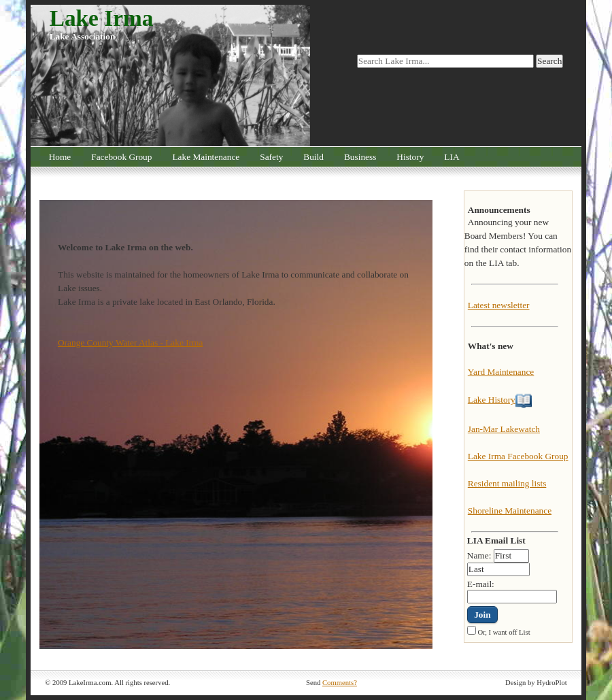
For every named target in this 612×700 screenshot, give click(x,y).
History (410, 157)
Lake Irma (102, 18)
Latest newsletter (499, 305)
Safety (271, 157)
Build (313, 157)
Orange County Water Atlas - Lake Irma (130, 343)
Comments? (340, 683)
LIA (452, 157)
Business (360, 157)
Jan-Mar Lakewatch (504, 429)
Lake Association (83, 36)
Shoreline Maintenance (510, 511)
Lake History (492, 400)
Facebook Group (121, 157)
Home (60, 157)
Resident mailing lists (507, 483)
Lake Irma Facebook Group (518, 456)
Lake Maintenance (206, 157)
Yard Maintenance (501, 372)
